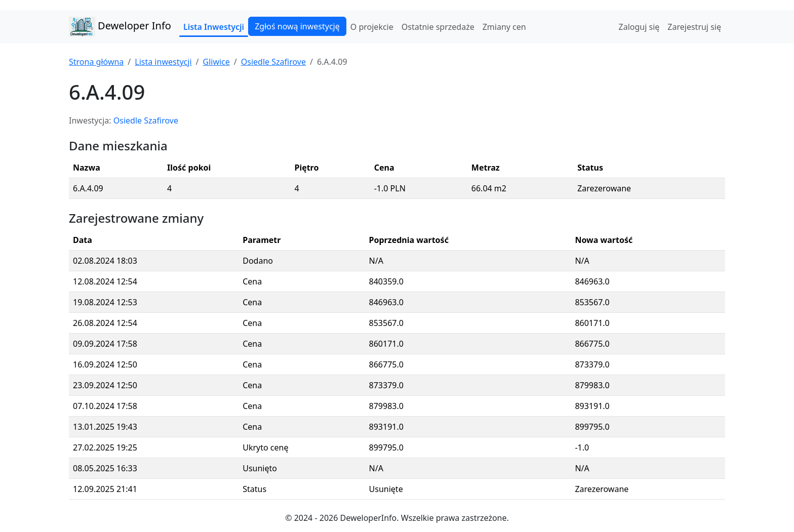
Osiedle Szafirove (273, 62)
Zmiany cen (504, 27)
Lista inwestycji (163, 62)
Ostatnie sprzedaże (438, 27)
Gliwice (216, 62)
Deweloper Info (120, 27)
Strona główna (96, 62)
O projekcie (372, 27)
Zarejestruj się (694, 27)
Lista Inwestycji (214, 27)
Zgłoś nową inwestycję (297, 26)
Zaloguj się (639, 27)
